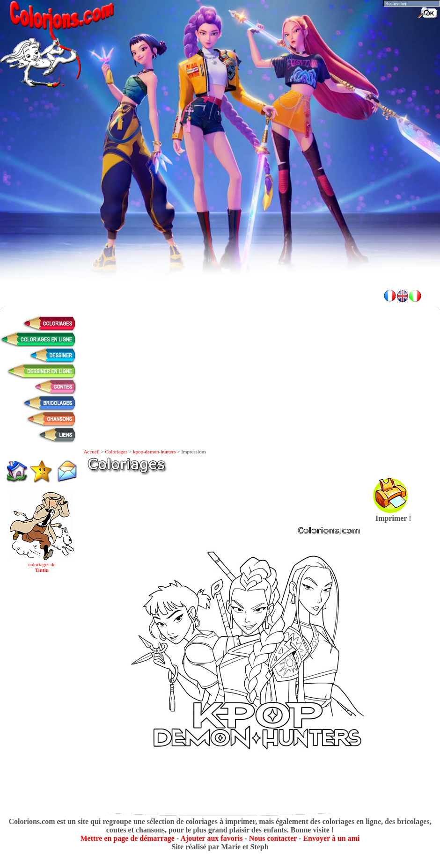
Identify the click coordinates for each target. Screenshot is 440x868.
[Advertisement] (220, 215)
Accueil (92, 452)
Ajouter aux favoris (211, 838)
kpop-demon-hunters (154, 452)
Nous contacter (273, 838)
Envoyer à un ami (331, 838)
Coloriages (117, 452)
